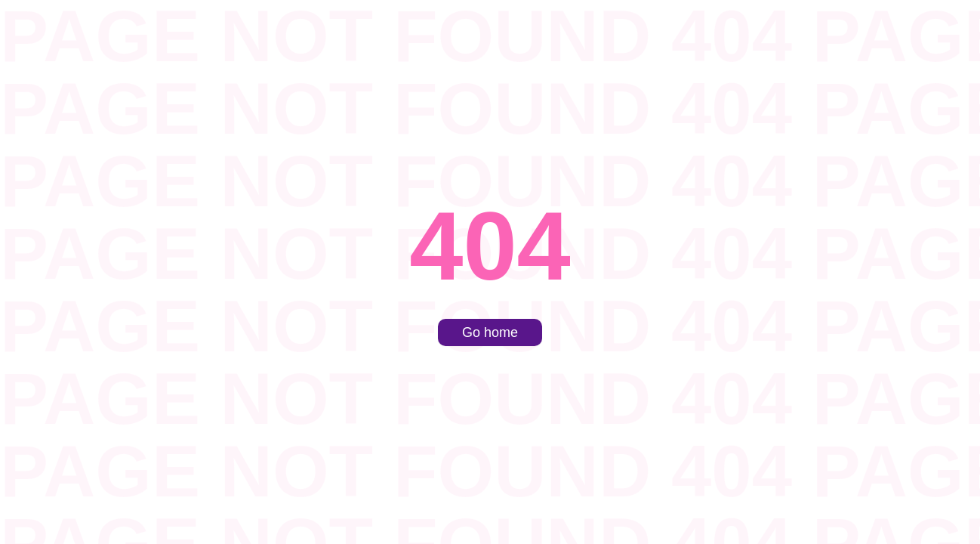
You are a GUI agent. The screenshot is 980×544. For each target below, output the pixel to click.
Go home (490, 332)
